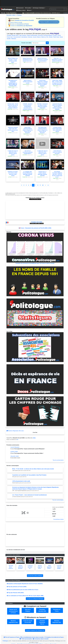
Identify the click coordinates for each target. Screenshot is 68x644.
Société (9, 39)
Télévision (14, 39)
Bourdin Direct (15, 35)
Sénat (61, 37)
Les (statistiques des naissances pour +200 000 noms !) (42, 13)
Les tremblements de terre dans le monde (32, 637)
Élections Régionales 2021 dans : (15, 431)
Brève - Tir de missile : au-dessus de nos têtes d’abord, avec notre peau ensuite (33, 469)
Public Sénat (56, 37)
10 (43, 185)
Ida (18, 440)
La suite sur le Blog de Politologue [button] (35, 599)
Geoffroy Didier (14, 452)
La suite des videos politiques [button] (35, 576)
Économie (40, 35)
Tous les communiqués (58, 500)
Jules (34, 438)
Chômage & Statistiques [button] (39, 8)
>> (48, 185)
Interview (30, 37)
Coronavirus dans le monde (41, 639)
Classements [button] (20, 8)
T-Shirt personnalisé (26, 639)
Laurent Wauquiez (15, 447)
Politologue (5, 641)
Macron (39, 37)
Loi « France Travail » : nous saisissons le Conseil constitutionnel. (30, 495)
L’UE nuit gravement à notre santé (21, 481)
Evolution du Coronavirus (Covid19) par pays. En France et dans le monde (35, 248)
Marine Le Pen (45, 37)
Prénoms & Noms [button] (21, 10)
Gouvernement (17, 37)
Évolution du (20, 24)
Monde (51, 37)
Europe (55, 35)
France (59, 35)
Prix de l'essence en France (12, 637)
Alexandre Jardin (15, 456)
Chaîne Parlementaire (32, 35)
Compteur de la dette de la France (54, 637)
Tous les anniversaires (58, 460)
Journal (35, 37)
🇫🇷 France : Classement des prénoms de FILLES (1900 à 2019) (35, 228)
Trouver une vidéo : (27, 43)
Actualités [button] (28, 8)
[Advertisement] (34, 3)
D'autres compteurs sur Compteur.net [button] (35, 630)
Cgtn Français (23, 35)
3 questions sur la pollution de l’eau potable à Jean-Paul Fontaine (29, 475)
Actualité (9, 35)
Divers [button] (29, 10)
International (24, 37)
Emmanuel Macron (48, 35)
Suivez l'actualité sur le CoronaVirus (49, 22)
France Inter (10, 37)
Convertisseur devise (58, 519)
